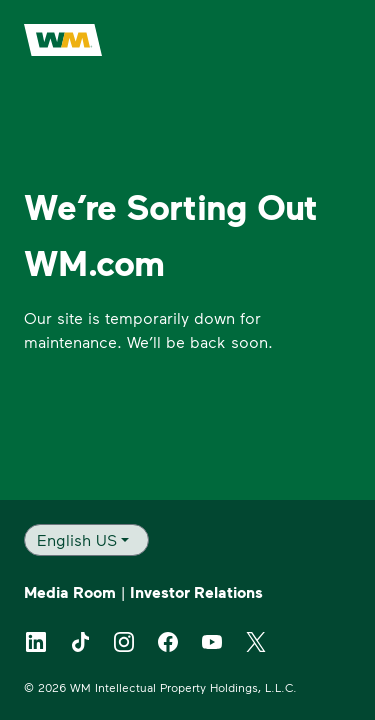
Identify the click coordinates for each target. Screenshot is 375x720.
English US (77, 539)
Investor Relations (196, 592)
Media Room (70, 592)
